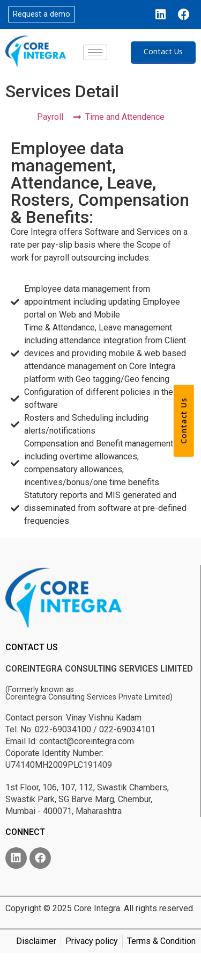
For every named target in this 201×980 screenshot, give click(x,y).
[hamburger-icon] (95, 52)
